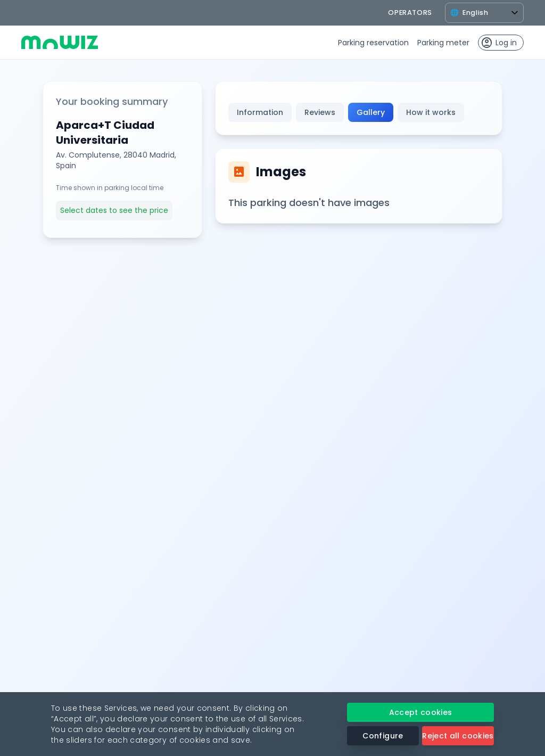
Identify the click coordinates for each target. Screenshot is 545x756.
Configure (383, 736)
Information (260, 112)
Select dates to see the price (114, 210)
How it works (431, 112)
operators (410, 13)
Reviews (320, 112)
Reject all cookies (458, 736)
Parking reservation (373, 43)
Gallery (371, 112)
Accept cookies (421, 712)
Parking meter (443, 43)
